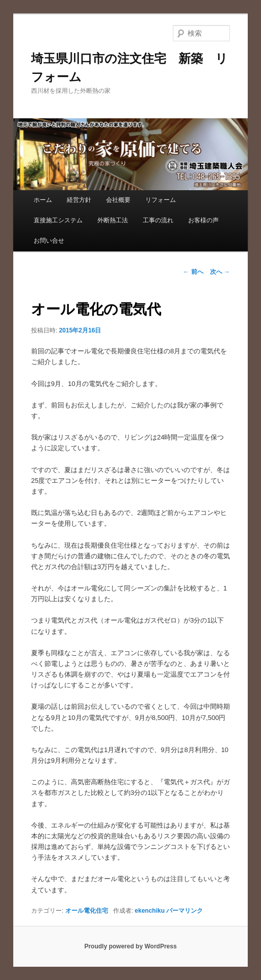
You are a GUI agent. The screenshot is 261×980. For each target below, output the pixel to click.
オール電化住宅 (87, 911)
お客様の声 (203, 220)
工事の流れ (158, 220)
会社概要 (118, 200)
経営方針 (79, 200)
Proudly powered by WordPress (130, 946)
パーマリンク (185, 911)
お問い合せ (49, 241)
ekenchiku (150, 911)
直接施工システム (58, 220)
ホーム (43, 200)
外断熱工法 (113, 220)
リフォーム (161, 200)
